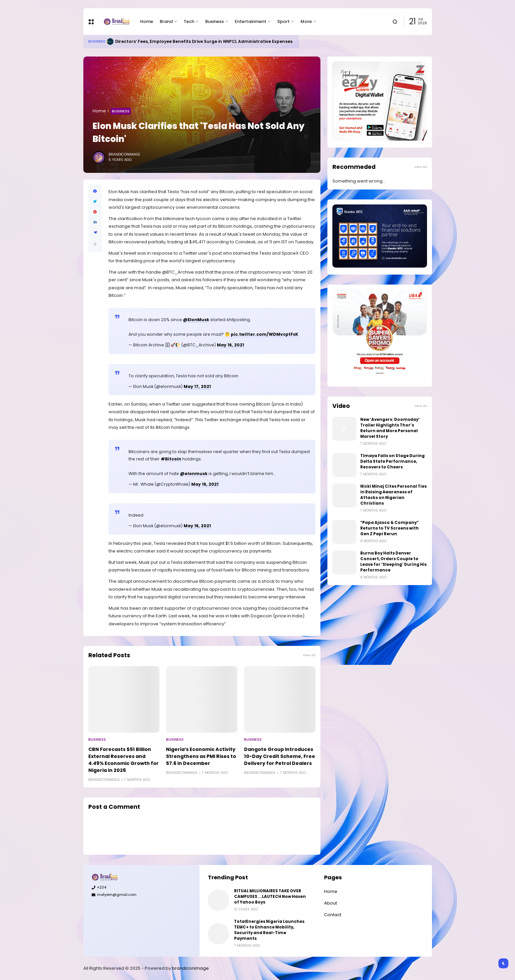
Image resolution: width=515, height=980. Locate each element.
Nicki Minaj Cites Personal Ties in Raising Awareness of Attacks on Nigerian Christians (393, 495)
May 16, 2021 (230, 345)
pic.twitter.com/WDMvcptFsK (264, 334)
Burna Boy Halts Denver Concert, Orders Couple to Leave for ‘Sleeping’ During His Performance (393, 562)
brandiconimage (190, 968)
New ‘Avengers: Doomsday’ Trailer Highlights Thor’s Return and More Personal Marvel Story (390, 428)
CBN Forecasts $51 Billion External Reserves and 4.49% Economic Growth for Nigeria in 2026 (124, 760)
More (306, 21)
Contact (333, 915)
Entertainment (251, 21)
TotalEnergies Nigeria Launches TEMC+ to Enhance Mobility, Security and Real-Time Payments (269, 930)
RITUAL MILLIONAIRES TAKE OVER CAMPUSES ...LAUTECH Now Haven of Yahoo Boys (270, 897)
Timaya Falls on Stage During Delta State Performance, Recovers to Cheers (392, 461)
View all (309, 655)
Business (215, 21)
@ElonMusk (196, 320)
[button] (95, 244)
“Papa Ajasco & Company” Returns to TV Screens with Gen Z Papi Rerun (389, 528)
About (331, 903)
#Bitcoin (171, 459)
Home (147, 21)
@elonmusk (194, 474)
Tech (189, 21)
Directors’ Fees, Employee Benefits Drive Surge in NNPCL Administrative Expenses (204, 41)
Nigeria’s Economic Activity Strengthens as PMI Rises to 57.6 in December (201, 756)
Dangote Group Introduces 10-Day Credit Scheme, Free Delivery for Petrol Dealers (280, 756)
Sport (283, 21)
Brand (166, 21)
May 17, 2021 (197, 386)
